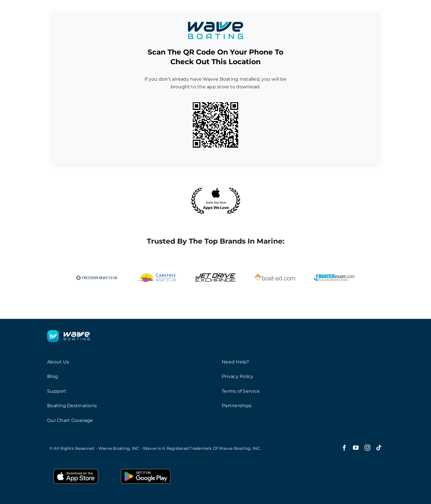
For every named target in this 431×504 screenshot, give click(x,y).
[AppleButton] (76, 468)
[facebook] (344, 448)
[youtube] (356, 448)
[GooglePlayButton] (146, 468)
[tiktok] (379, 448)
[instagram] (367, 448)
